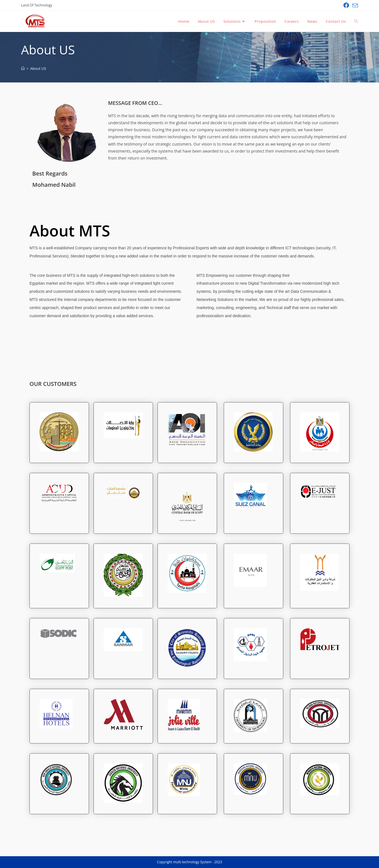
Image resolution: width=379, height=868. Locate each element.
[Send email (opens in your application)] (354, 6)
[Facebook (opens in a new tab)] (346, 5)
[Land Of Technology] (23, 68)
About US (38, 68)
